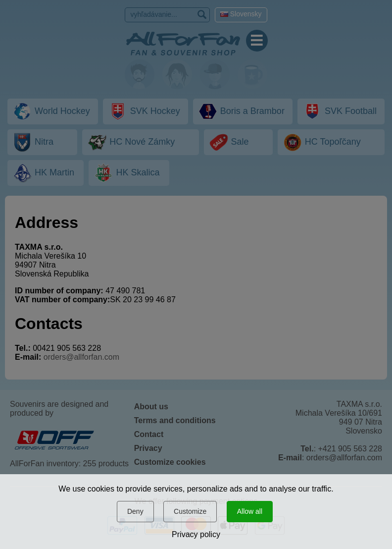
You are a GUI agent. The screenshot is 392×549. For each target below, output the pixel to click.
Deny (135, 511)
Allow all (250, 511)
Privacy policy (196, 534)
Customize (190, 511)
